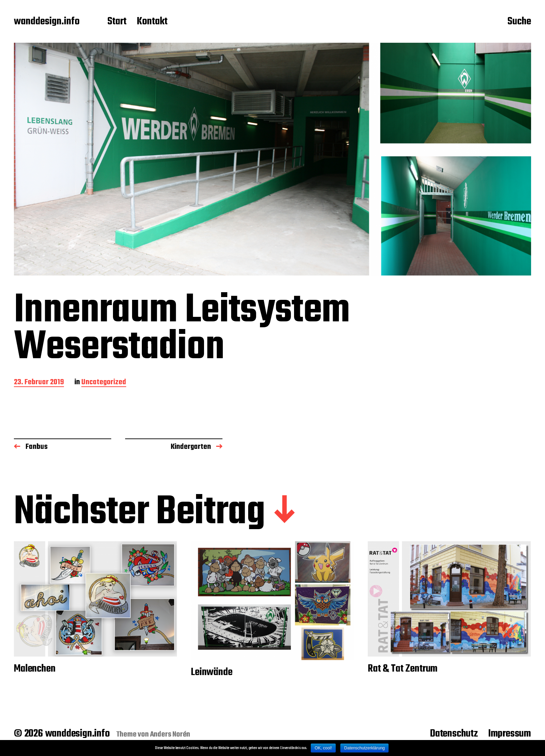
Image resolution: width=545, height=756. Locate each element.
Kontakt (152, 22)
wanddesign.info (47, 22)
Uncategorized (104, 383)
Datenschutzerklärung (364, 748)
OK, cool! (323, 748)
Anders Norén (170, 734)
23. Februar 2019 (39, 383)
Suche (519, 22)
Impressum (510, 734)
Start (117, 22)
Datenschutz (454, 734)
